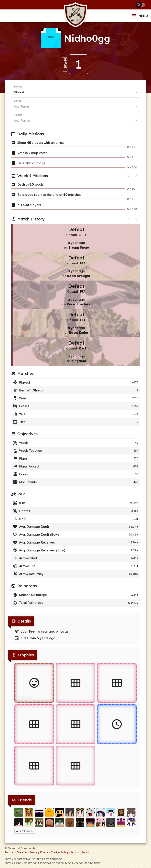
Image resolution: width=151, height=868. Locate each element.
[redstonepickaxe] (60, 814)
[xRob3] (90, 824)
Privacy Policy (39, 852)
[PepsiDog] (111, 814)
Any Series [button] (22, 106)
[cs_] (39, 814)
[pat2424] (39, 824)
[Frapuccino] (90, 814)
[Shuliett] (131, 814)
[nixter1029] (49, 814)
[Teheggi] (60, 824)
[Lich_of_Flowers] (131, 824)
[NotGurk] (80, 824)
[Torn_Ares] (49, 824)
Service (18, 87)
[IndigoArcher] (100, 814)
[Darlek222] (100, 824)
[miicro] (80, 814)
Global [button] (19, 92)
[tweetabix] (29, 814)
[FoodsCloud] (121, 824)
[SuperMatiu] (19, 824)
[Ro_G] (70, 824)
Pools (85, 852)
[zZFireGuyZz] (29, 824)
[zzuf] (121, 814)
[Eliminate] (19, 814)
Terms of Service (16, 852)
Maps (75, 852)
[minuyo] (111, 824)
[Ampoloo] (70, 814)
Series (17, 101)
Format (18, 115)
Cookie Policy (60, 852)
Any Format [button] (23, 121)
